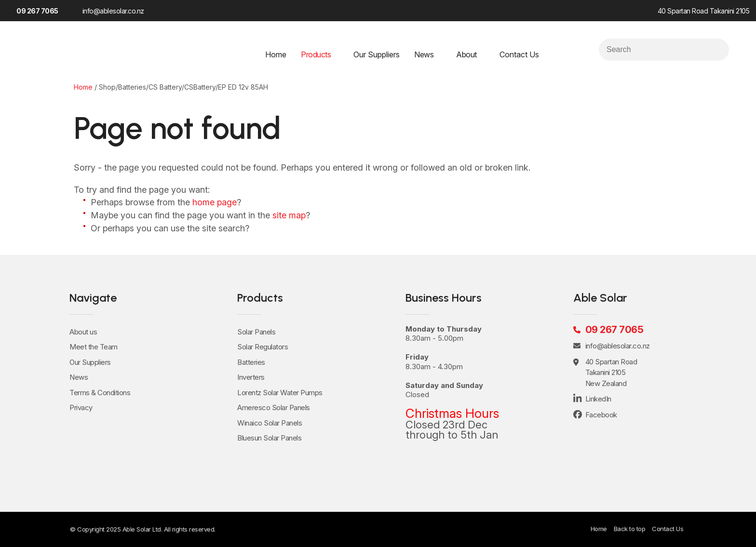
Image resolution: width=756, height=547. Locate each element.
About (466, 54)
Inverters (251, 377)
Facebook (164, 10)
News (424, 54)
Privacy (81, 407)
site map (289, 215)
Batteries (251, 362)
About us (83, 332)
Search (717, 50)
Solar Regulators (263, 347)
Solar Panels (256, 332)
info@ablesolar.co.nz (113, 11)
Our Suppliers (377, 54)
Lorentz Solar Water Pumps (280, 393)
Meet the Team (94, 347)
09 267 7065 (37, 11)
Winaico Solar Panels (270, 423)
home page (215, 202)
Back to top (630, 529)
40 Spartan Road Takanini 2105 (704, 11)
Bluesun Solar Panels (269, 438)
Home (276, 54)
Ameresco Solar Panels (274, 407)
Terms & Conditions (100, 393)
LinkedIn (180, 10)
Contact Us (519, 54)
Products (316, 54)
